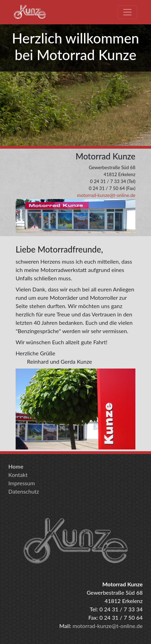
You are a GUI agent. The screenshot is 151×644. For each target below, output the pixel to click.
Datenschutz (24, 491)
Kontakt (18, 475)
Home (16, 466)
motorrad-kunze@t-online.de (106, 195)
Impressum (22, 483)
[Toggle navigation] (127, 12)
